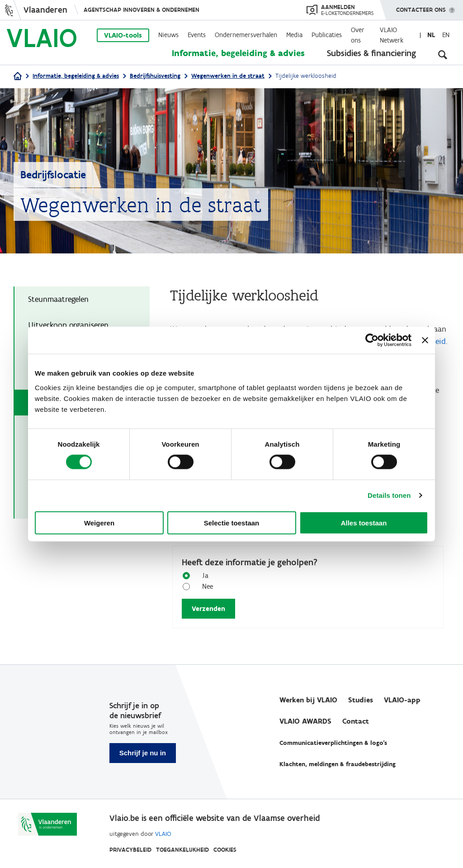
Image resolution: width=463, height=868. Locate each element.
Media (294, 35)
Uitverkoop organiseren (68, 325)
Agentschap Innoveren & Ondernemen (142, 10)
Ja (202, 575)
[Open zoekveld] (443, 54)
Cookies (225, 850)
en (446, 35)
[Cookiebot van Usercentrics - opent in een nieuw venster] (372, 340)
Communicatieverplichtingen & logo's (333, 743)
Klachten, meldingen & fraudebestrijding (338, 764)
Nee (204, 586)
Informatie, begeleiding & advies (238, 53)
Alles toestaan (364, 522)
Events (197, 35)
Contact (356, 721)
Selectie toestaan (232, 522)
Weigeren (99, 522)
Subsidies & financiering (371, 53)
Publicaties (327, 35)
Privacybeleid (130, 850)
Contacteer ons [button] (421, 7)
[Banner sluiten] (425, 340)
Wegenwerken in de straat (228, 76)
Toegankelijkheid (182, 850)
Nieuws (168, 35)
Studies (361, 700)
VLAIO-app (402, 700)
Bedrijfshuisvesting (155, 76)
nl (431, 35)
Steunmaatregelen (58, 299)
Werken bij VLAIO (308, 700)
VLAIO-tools (123, 35)
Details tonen (389, 495)
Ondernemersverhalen (246, 35)
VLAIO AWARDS (305, 721)
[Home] (18, 77)
